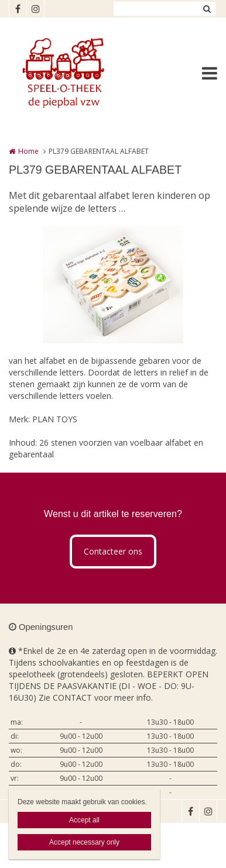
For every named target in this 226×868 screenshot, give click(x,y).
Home (28, 151)
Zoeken (207, 9)
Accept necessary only (84, 842)
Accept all (84, 820)
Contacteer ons (113, 551)
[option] (113, 285)
